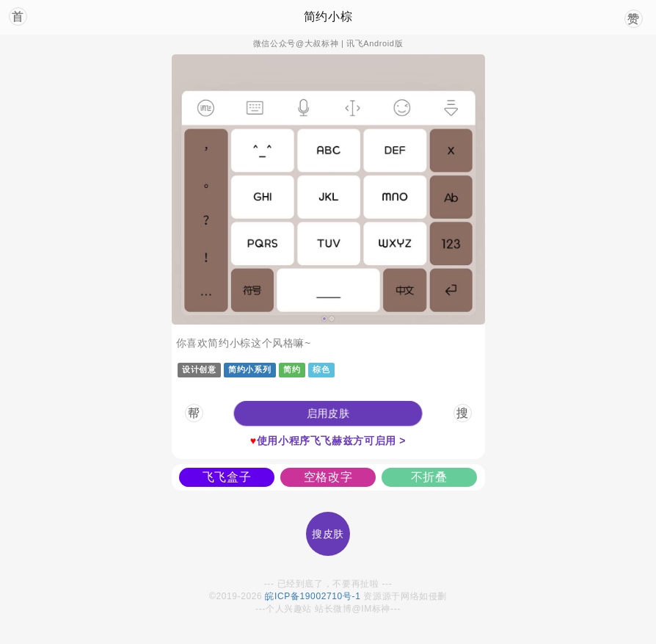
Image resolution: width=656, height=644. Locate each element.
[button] (328, 413)
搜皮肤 (328, 534)
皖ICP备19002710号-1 (313, 596)
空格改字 (328, 477)
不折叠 (429, 477)
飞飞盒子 (227, 477)
